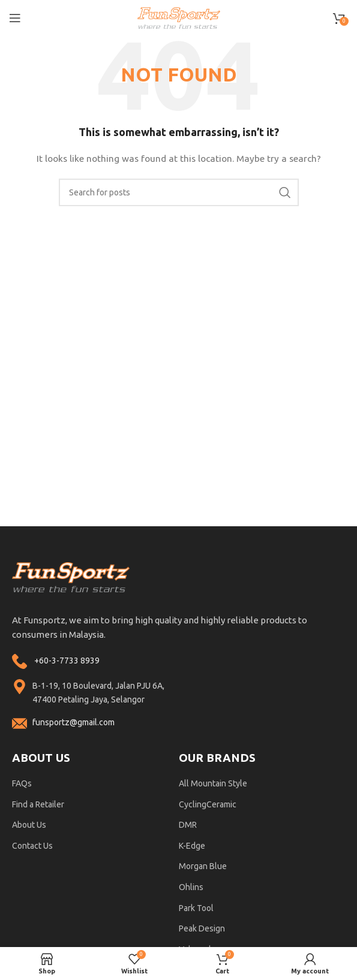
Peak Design (202, 928)
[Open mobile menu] (15, 18)
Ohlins (191, 887)
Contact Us (32, 846)
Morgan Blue (203, 866)
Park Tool (196, 908)
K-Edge (192, 846)
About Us (29, 825)
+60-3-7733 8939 (67, 661)
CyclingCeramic (208, 804)
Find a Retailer (38, 804)
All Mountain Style (213, 783)
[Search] (179, 192)
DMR (188, 825)
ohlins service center (343, 531)
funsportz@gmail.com (73, 722)
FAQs (22, 783)
